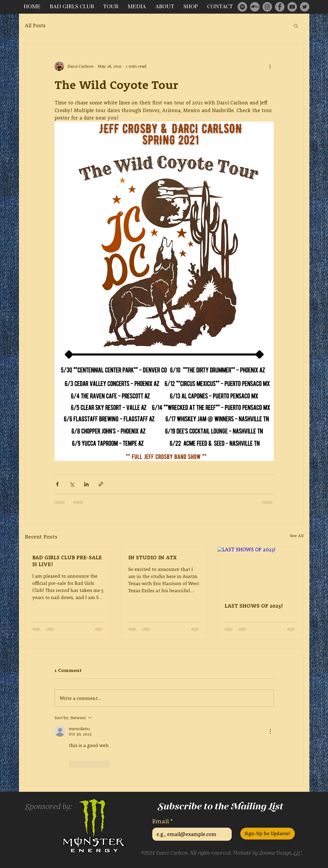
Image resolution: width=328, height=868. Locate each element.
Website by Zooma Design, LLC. (268, 853)
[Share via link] (101, 484)
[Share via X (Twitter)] (72, 484)
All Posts (35, 25)
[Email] (190, 834)
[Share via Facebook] (57, 484)
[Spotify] (242, 7)
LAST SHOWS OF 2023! (254, 606)
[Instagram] (267, 7)
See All (297, 536)
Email (163, 821)
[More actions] (270, 66)
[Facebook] (280, 7)
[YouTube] (292, 7)
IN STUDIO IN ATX (152, 557)
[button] (296, 26)
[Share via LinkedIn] (86, 484)
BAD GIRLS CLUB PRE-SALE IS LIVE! (67, 561)
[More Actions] (270, 731)
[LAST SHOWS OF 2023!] (260, 571)
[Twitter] (305, 7)
